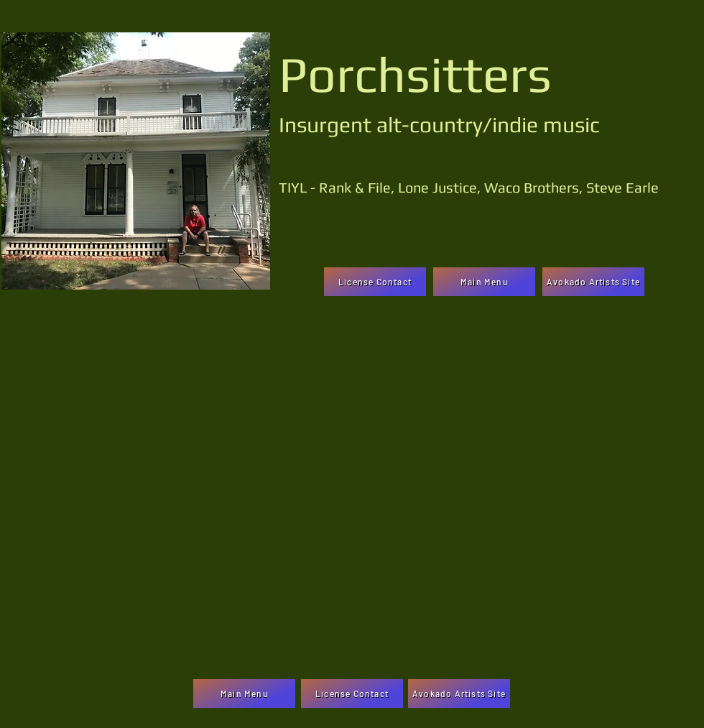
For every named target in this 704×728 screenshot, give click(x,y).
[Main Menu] (484, 282)
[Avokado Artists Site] (593, 282)
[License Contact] (375, 282)
